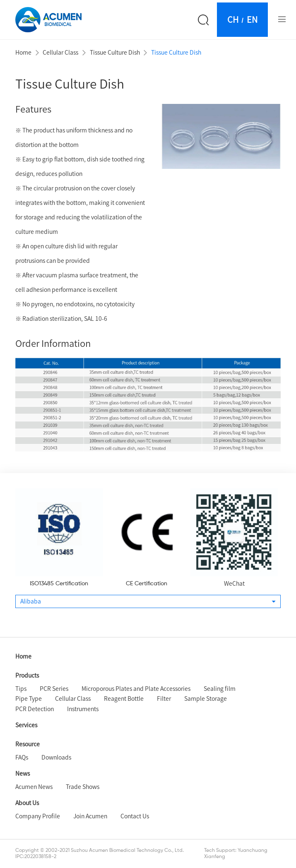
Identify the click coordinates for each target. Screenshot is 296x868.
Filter (164, 699)
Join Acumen (90, 816)
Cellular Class (60, 53)
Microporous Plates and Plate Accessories (136, 689)
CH (235, 19)
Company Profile (38, 816)
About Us (27, 803)
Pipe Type (29, 699)
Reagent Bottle (124, 699)
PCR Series (54, 689)
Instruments (83, 709)
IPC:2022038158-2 (36, 857)
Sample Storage (206, 699)
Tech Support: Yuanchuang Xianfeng (236, 854)
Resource (28, 744)
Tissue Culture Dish (115, 53)
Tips (21, 689)
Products (27, 676)
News (23, 774)
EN (250, 19)
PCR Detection (35, 709)
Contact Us (135, 816)
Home (23, 53)
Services (26, 725)
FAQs (22, 757)
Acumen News (34, 787)
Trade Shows (83, 787)
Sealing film (220, 689)
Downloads (56, 757)
